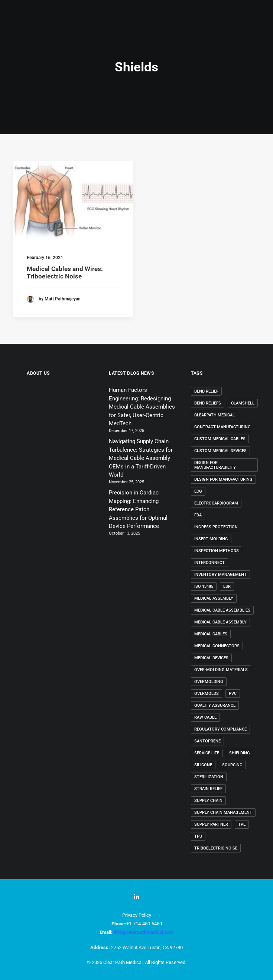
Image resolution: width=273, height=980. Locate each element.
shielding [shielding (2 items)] (240, 753)
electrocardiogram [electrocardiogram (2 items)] (216, 503)
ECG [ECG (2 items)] (198, 491)
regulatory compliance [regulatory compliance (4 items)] (220, 729)
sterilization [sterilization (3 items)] (209, 777)
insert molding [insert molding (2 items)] (211, 539)
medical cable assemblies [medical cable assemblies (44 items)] (222, 610)
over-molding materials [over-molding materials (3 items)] (221, 670)
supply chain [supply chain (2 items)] (208, 801)
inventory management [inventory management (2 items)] (220, 575)
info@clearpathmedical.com (144, 932)
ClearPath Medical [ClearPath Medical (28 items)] (214, 415)
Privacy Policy (137, 915)
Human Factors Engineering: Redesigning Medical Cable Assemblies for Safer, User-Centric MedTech (142, 407)
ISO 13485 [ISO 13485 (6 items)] (204, 586)
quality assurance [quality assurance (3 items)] (215, 705)
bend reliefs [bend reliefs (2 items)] (208, 403)
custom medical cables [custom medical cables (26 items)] (220, 439)
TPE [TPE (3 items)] (242, 824)
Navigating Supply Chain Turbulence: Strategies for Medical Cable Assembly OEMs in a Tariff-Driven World (141, 458)
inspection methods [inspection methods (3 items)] (217, 551)
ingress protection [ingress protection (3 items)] (216, 527)
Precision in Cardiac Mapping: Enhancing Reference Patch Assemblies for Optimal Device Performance (138, 509)
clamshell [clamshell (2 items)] (243, 403)
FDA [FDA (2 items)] (198, 515)
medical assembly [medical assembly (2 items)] (214, 598)
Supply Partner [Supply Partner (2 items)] (211, 824)
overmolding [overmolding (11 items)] (209, 682)
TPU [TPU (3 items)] (198, 836)
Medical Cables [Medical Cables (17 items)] (211, 634)
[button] (73, 201)
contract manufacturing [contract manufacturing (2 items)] (222, 427)
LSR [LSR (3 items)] (227, 586)
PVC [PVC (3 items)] (233, 694)
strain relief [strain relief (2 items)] (208, 789)
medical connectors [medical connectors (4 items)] (217, 646)
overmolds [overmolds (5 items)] (207, 694)
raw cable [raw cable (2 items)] (205, 717)
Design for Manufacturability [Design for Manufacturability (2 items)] (215, 465)
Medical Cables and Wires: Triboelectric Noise (65, 273)
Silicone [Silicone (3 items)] (203, 765)
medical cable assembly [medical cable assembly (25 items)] (220, 622)
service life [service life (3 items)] (207, 753)
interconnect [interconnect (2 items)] (209, 563)
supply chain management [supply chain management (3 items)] (223, 813)
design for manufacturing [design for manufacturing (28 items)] (223, 479)
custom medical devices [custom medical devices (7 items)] (220, 451)
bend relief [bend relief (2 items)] (206, 391)
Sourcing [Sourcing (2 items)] (232, 765)
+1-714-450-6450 (144, 924)
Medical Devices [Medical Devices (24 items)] (211, 658)
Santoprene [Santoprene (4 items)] (207, 741)
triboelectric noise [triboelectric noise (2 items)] (216, 848)
